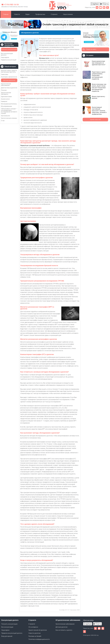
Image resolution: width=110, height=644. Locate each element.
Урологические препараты (6, 93)
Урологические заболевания (6, 85)
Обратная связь (88, 620)
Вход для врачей (7, 636)
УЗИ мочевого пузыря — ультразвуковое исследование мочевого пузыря (9, 111)
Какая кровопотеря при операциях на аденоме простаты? (99, 63)
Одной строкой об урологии (38, 630)
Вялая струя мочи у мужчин (98, 97)
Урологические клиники (9, 118)
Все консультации (7, 627)
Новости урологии (34, 633)
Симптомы (5, 74)
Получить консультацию (9, 50)
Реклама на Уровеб (35, 636)
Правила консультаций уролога (12, 633)
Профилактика (40, 14)
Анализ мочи (5, 99)
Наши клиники (68, 14)
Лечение (4, 90)
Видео (28, 14)
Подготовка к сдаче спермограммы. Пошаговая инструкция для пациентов (99, 75)
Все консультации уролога (7, 54)
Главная (6, 14)
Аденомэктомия (6, 97)
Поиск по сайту (91, 49)
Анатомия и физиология (9, 77)
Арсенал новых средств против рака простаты (9, 71)
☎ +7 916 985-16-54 (10, 5)
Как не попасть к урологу (64, 630)
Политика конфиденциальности (39, 639)
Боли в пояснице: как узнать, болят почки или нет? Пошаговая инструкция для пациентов (99, 88)
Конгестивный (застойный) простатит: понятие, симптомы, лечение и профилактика (99, 111)
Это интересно (33, 627)
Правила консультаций (9, 60)
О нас (3, 121)
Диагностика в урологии (9, 88)
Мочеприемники (6, 106)
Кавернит (4, 101)
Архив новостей (95, 120)
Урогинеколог (6, 116)
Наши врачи (5, 57)
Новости (17, 14)
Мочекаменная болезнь (9, 104)
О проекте (54, 14)
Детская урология (9, 80)
